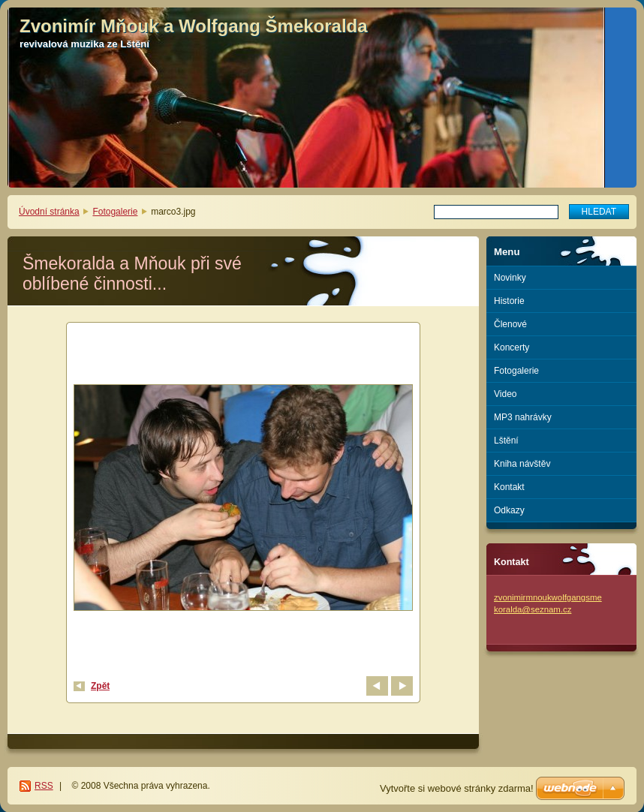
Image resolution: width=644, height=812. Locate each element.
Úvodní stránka (49, 212)
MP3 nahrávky (523, 417)
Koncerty (512, 347)
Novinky (510, 278)
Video (505, 394)
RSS (44, 786)
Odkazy (509, 510)
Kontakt (509, 487)
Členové (510, 324)
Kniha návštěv (522, 464)
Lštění (506, 441)
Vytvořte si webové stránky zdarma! (457, 788)
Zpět (100, 686)
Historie (509, 301)
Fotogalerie (115, 212)
